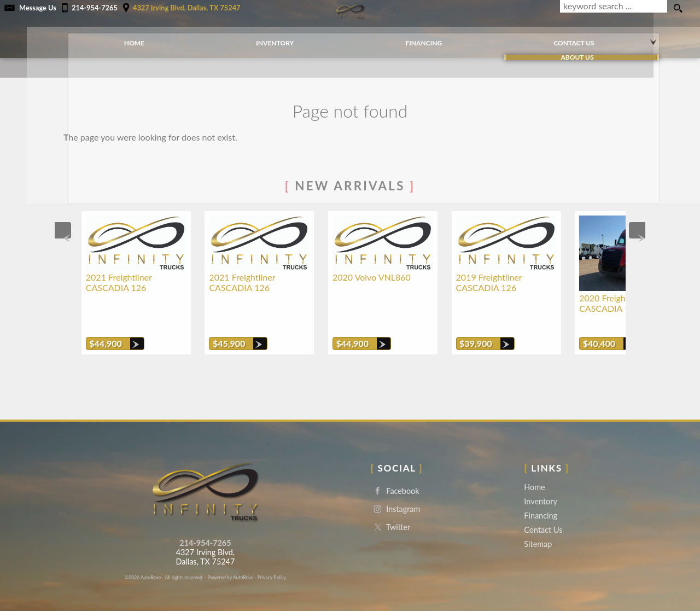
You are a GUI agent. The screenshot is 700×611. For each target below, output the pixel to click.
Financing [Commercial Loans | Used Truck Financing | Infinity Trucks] (410, 38)
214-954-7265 (205, 528)
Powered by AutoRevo (230, 563)
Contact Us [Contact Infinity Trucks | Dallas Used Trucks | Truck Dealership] (561, 38)
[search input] (612, 9)
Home (534, 472)
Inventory (541, 487)
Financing (541, 501)
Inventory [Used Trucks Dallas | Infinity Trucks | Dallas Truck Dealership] (262, 38)
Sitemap (538, 529)
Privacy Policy (272, 563)
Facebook (395, 476)
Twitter (391, 512)
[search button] (678, 9)
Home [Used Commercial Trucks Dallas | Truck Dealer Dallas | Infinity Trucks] (121, 38)
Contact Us (543, 515)
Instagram (396, 494)
